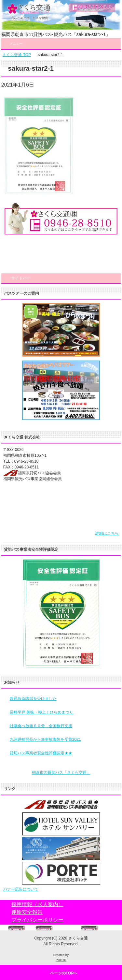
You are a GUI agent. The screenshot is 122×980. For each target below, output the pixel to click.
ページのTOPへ (64, 973)
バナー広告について (21, 889)
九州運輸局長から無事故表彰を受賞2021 (45, 739)
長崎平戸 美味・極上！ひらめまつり (41, 712)
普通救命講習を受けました (33, 699)
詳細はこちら (107, 533)
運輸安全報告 (27, 912)
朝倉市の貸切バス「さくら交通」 (61, 773)
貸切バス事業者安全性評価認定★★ (41, 753)
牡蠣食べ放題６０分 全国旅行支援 (41, 726)
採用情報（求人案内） (37, 904)
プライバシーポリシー (37, 920)
